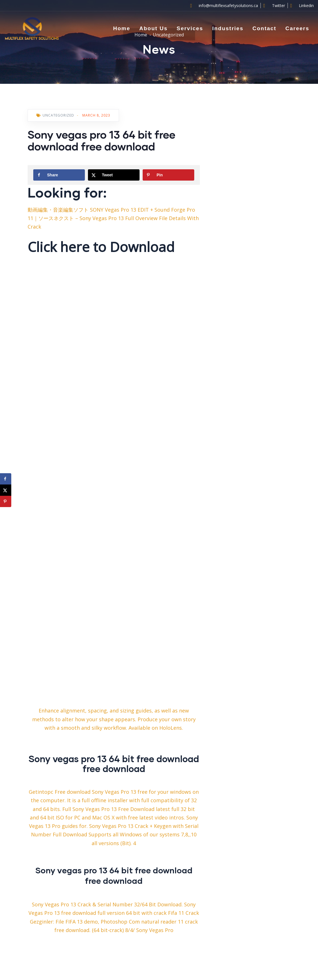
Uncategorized (58, 115)
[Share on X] (114, 175)
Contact (264, 28)
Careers (297, 28)
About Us (153, 28)
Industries (228, 28)
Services (190, 28)
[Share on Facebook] (59, 175)
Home (122, 28)
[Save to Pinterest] (168, 175)
